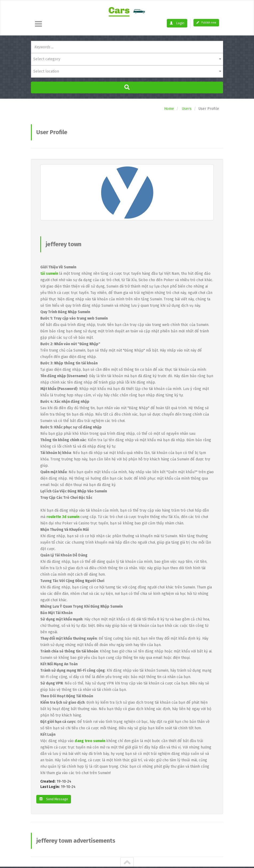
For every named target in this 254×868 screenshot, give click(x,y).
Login (178, 23)
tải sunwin (49, 274)
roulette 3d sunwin (63, 517)
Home (169, 109)
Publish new (206, 23)
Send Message (55, 799)
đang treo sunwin (90, 741)
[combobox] (127, 59)
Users (187, 109)
